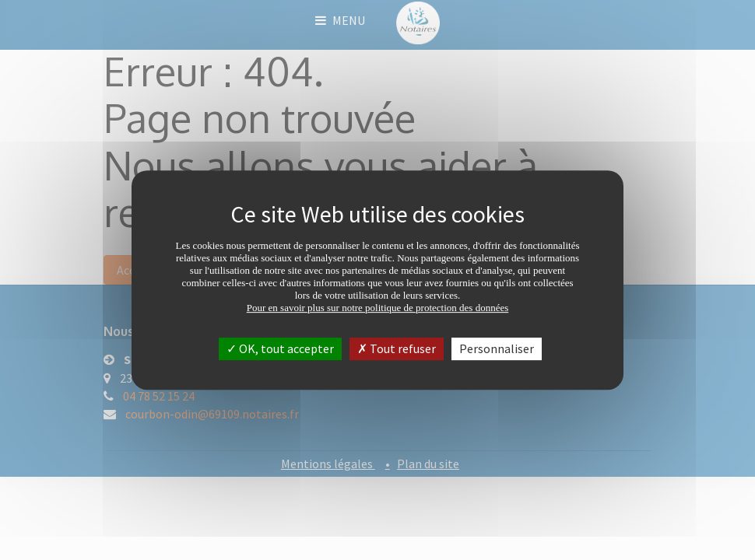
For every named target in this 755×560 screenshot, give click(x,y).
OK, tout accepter (280, 348)
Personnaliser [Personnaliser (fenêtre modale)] (497, 348)
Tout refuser (397, 348)
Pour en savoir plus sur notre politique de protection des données (378, 308)
